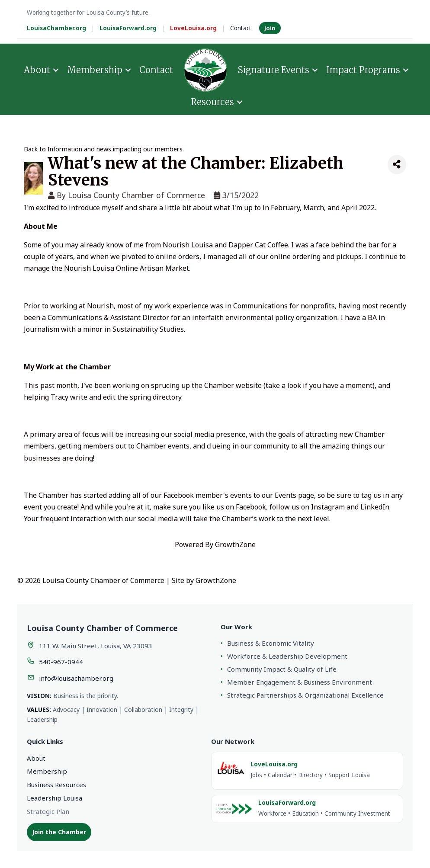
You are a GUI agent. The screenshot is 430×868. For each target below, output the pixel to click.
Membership (95, 70)
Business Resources (56, 785)
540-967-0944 (61, 662)
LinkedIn (375, 507)
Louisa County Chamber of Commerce (136, 195)
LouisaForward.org (128, 28)
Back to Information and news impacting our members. (104, 149)
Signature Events (274, 70)
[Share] (397, 165)
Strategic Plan (48, 811)
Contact (241, 28)
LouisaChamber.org (56, 28)
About (37, 70)
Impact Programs (363, 70)
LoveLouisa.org (193, 28)
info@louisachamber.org (76, 678)
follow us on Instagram (307, 507)
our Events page (288, 495)
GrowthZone (235, 545)
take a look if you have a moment (319, 385)
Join (270, 28)
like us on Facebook (234, 507)
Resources (212, 102)
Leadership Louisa (55, 798)
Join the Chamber (59, 832)
